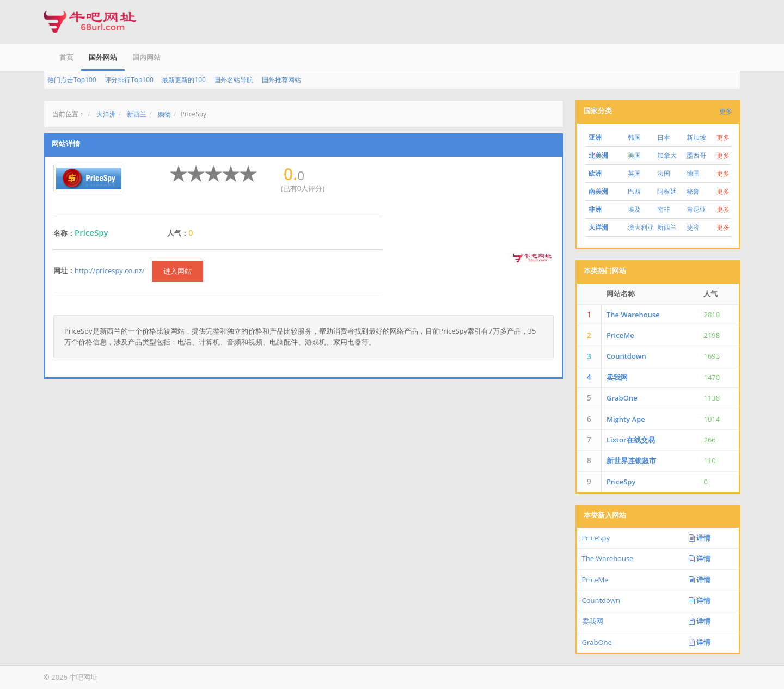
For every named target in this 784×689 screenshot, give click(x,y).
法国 (664, 173)
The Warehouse (633, 315)
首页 (66, 57)
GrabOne (622, 398)
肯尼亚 (696, 209)
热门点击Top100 (72, 80)
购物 (164, 114)
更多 (726, 111)
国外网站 (103, 57)
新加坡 (696, 137)
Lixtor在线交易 (631, 440)
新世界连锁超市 (631, 460)
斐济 (693, 227)
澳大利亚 (641, 227)
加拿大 (667, 155)
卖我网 (617, 377)
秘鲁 (693, 191)
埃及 (634, 209)
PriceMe (620, 335)
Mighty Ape (626, 419)
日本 (664, 137)
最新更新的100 (184, 80)
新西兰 (137, 114)
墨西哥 (696, 155)
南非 (664, 209)
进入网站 (177, 271)
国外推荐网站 (281, 80)
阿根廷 (667, 191)
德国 (693, 173)
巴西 (634, 191)
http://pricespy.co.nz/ (110, 270)
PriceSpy (621, 482)
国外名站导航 (234, 80)
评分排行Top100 (129, 80)
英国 (634, 173)
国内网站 (146, 57)
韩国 (634, 137)
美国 (634, 155)
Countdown (626, 356)
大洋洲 (106, 114)
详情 (700, 538)
